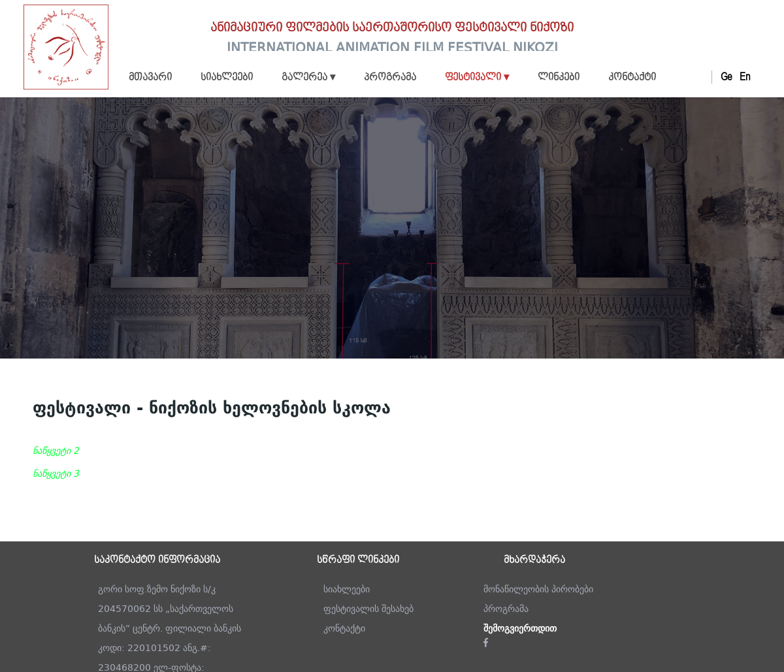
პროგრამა (390, 78)
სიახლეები (227, 78)
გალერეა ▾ (308, 78)
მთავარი (150, 78)
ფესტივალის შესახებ (368, 609)
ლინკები (559, 78)
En (745, 77)
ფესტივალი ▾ (477, 78)
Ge (726, 77)
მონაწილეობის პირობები (538, 589)
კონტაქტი (632, 78)
